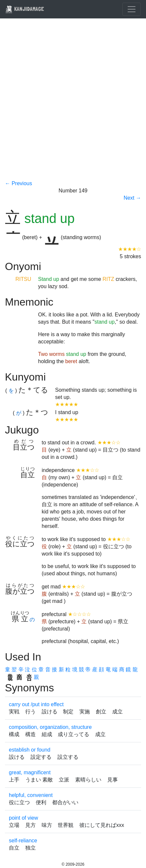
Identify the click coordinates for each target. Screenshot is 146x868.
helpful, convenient (31, 795)
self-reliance (23, 841)
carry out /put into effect (36, 704)
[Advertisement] (73, 103)
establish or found (30, 750)
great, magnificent (30, 772)
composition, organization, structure (50, 727)
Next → (132, 198)
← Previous (19, 183)
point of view (23, 818)
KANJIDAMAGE (25, 9)
